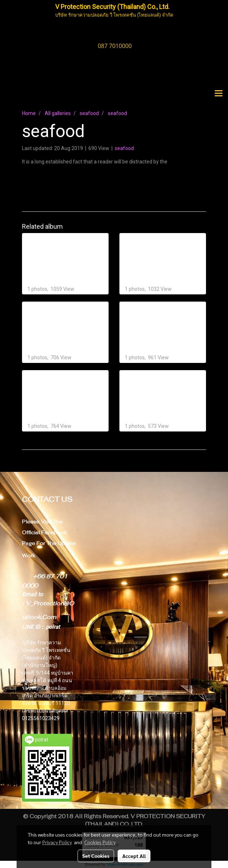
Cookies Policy (100, 842)
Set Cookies (96, 856)
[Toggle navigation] (219, 94)
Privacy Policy (57, 842)
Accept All (134, 856)
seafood (124, 148)
